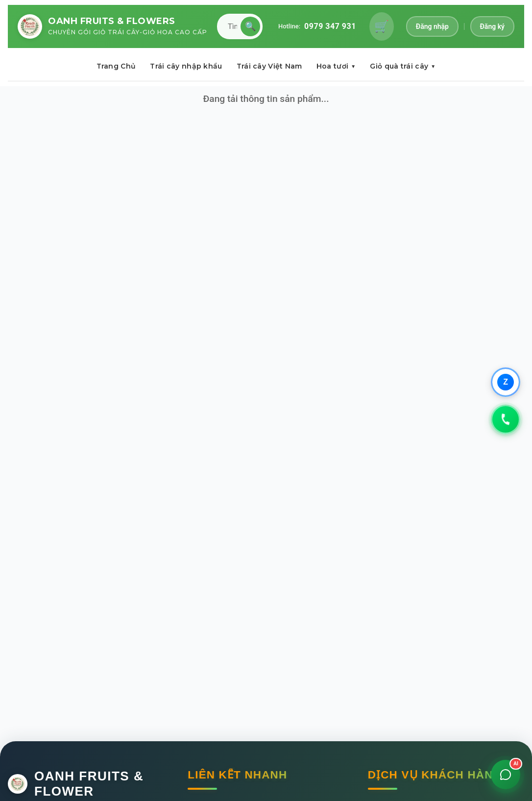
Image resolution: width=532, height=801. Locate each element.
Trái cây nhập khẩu (186, 66)
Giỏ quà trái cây (403, 66)
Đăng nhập (432, 26)
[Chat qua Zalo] (506, 382)
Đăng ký (492, 26)
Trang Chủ (116, 66)
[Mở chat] (506, 775)
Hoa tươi (336, 66)
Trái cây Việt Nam (269, 66)
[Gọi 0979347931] (506, 419)
